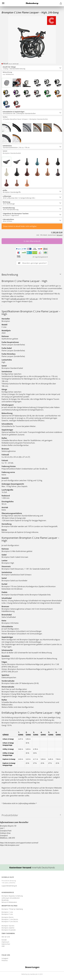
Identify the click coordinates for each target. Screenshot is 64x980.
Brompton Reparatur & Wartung (12, 896)
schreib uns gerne (18, 299)
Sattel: (12, 152)
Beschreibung (10, 275)
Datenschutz (6, 944)
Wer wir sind (6, 937)
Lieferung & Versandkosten (11, 898)
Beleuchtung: (9, 73)
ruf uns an (34, 299)
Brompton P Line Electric (10, 921)
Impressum (5, 942)
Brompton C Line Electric (10, 919)
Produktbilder (10, 815)
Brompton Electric (8, 917)
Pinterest (5, 960)
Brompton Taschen (8, 926)
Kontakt (4, 940)
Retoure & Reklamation (9, 902)
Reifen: (26, 118)
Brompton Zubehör (8, 928)
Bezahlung (5, 900)
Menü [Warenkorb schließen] (3, 3)
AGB (3, 946)
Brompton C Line (7, 912)
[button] (2, 971)
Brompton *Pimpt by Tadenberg (12, 909)
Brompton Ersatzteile (9, 930)
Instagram (5, 958)
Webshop (25, 974)
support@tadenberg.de (9, 886)
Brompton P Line (7, 914)
